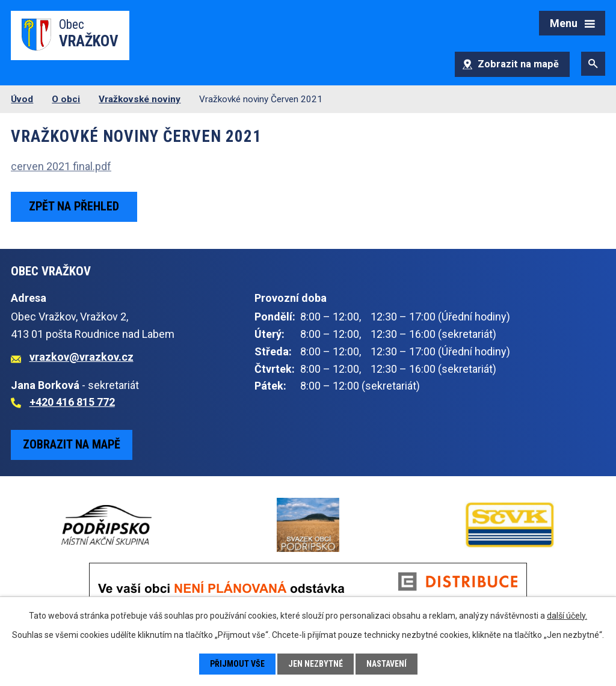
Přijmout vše (237, 664)
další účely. (567, 616)
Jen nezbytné (316, 664)
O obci (66, 99)
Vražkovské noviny (140, 99)
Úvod (22, 99)
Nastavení (387, 664)
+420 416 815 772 (72, 402)
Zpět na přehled (74, 206)
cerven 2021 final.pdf (61, 166)
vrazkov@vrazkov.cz (82, 357)
